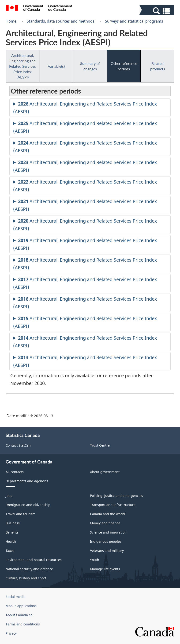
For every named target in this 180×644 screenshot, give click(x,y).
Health (11, 541)
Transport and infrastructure (113, 505)
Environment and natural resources (34, 560)
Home (11, 21)
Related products (158, 66)
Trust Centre (100, 445)
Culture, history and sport (26, 578)
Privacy (11, 633)
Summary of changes (90, 66)
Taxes (10, 551)
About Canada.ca (19, 615)
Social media (16, 597)
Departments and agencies (27, 481)
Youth (95, 560)
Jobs (9, 496)
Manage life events (105, 569)
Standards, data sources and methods (61, 21)
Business (13, 523)
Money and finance (105, 523)
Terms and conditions (23, 624)
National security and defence (29, 569)
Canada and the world (107, 514)
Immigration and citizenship (28, 505)
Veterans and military (107, 551)
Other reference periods (124, 66)
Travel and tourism (21, 514)
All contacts (15, 472)
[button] (157, 11)
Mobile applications (21, 606)
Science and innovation (108, 532)
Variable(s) (56, 66)
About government (105, 472)
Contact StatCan (18, 445)
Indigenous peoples (106, 541)
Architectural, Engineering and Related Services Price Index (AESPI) (22, 66)
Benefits (12, 532)
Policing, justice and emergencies (116, 496)
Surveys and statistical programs (134, 21)
